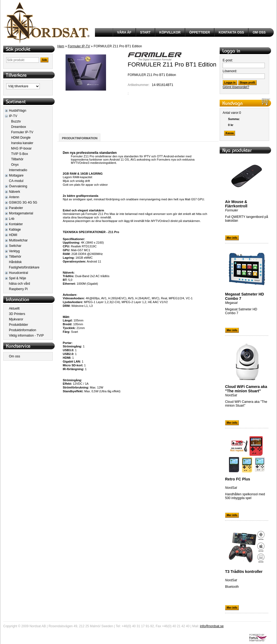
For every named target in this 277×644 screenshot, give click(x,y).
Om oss (14, 356)
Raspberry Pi (18, 289)
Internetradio (18, 170)
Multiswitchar (18, 240)
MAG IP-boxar (21, 148)
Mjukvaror (16, 319)
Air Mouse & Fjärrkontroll (236, 204)
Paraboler (16, 208)
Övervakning (18, 186)
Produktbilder (19, 325)
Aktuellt (14, 308)
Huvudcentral (19, 273)
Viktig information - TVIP (26, 336)
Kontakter (16, 224)
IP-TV (13, 116)
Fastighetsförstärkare (24, 267)
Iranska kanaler (22, 143)
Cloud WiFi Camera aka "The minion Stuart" (246, 389)
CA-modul (16, 181)
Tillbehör (17, 159)
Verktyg (14, 251)
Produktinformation (23, 330)
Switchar (15, 246)
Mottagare (16, 175)
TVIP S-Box (19, 154)
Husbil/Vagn (18, 111)
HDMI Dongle (21, 138)
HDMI (13, 235)
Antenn (14, 197)
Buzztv (16, 121)
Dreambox (19, 127)
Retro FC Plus (238, 479)
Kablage (15, 230)
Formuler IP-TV (22, 132)
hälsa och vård (19, 284)
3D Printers (17, 314)
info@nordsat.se (212, 626)
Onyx (15, 165)
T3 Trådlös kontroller (244, 572)
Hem (61, 46)
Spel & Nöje (17, 278)
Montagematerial (21, 213)
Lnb (12, 219)
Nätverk (14, 192)
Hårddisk (15, 262)
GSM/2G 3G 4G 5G (23, 203)
